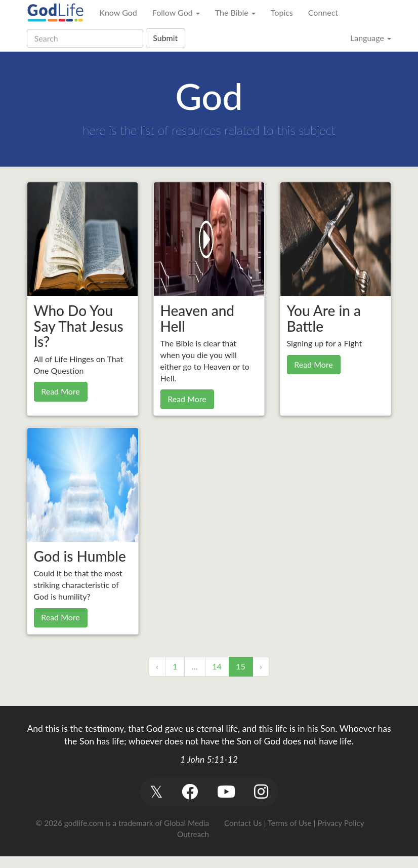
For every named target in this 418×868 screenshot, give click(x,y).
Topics (282, 12)
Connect (323, 12)
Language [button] (371, 38)
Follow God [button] (176, 12)
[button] (156, 792)
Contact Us (243, 823)
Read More (60, 391)
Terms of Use (290, 823)
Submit (165, 38)
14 (217, 666)
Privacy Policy (341, 823)
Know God (118, 12)
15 (241, 666)
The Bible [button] (235, 12)
